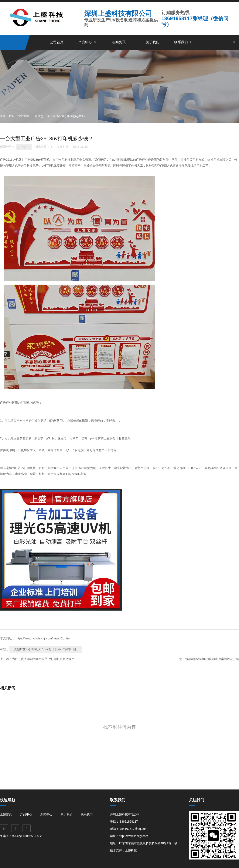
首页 (3, 116)
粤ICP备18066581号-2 (27, 836)
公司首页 (57, 42)
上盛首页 (6, 814)
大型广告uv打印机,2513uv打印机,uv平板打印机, (46, 649)
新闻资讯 (121, 42)
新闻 (11, 116)
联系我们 (184, 42)
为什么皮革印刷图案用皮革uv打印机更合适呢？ (43, 659)
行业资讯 (23, 116)
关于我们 (153, 42)
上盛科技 (131, 850)
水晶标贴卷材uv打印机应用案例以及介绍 (212, 659)
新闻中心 (46, 814)
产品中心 (88, 42)
